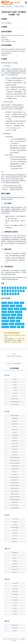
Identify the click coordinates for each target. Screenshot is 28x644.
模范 (23, 327)
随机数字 (15, 558)
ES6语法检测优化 (15, 480)
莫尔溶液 (16, 303)
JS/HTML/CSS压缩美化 (15, 463)
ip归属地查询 (15, 421)
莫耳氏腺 (4, 309)
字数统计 (15, 427)
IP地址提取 (15, 438)
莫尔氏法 (12, 306)
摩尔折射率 (5, 324)
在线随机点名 (15, 572)
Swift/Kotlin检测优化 (15, 508)
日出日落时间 (15, 519)
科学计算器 (15, 530)
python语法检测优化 (15, 488)
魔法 (19, 327)
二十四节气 (15, 586)
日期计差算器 (15, 533)
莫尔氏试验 (19, 306)
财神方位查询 (15, 592)
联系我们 (13, 356)
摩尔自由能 (13, 327)
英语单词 (15, 379)
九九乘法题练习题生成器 (15, 402)
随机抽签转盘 (15, 553)
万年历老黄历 (15, 583)
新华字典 (15, 390)
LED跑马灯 (15, 539)
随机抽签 (15, 561)
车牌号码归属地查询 (15, 527)
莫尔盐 (18, 321)
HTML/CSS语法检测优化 (15, 497)
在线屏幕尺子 (15, 541)
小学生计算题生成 (15, 404)
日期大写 (15, 631)
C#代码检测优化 (15, 502)
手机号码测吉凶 (15, 600)
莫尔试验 (16, 309)
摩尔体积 (20, 315)
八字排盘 (15, 597)
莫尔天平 (13, 315)
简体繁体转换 (15, 430)
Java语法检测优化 (15, 491)
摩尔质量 (11, 324)
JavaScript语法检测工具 (15, 477)
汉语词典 (15, 385)
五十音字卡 (15, 396)
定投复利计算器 (15, 625)
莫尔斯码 (4, 312)
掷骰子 (15, 555)
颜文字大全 (15, 472)
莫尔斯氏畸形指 (6, 315)
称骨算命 (15, 611)
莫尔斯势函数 (19, 312)
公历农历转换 (15, 589)
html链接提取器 (15, 469)
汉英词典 (17, 6)
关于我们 (8, 356)
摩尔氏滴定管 (5, 306)
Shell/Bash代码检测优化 (15, 500)
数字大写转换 (15, 628)
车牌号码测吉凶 (15, 594)
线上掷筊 (15, 608)
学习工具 (18, 639)
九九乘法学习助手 (15, 399)
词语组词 (15, 388)
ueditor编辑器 (15, 418)
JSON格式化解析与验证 (15, 458)
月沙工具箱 (9, 6)
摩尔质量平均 (5, 327)
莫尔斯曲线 (11, 312)
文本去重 (15, 432)
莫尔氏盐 (10, 309)
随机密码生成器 (15, 446)
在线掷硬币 (15, 564)
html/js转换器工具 (15, 424)
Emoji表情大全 (15, 474)
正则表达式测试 (15, 455)
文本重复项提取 (15, 435)
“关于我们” (16, 339)
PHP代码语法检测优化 (15, 486)
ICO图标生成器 (15, 441)
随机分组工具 (15, 569)
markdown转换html (15, 416)
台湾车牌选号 (15, 525)
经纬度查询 (15, 522)
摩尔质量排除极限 (20, 324)
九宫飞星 (15, 603)
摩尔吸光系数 (11, 318)
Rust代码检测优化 (15, 505)
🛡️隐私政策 (19, 356)
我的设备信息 (15, 449)
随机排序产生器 (15, 567)
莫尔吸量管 (19, 318)
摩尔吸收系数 (5, 321)
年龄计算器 (15, 536)
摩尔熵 (22, 303)
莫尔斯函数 (23, 309)
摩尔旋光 (12, 321)
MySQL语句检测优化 (15, 483)
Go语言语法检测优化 (15, 494)
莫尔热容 (4, 303)
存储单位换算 (15, 452)
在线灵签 (15, 606)
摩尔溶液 (10, 303)
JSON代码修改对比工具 (15, 460)
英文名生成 (15, 393)
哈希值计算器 (15, 444)
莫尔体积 (4, 318)
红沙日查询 (15, 614)
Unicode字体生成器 (15, 466)
